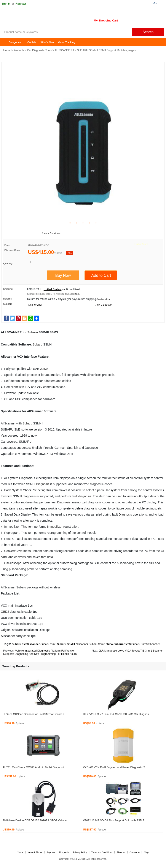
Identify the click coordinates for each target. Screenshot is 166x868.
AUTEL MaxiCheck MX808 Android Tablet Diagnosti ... (35, 767)
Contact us (135, 852)
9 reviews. (56, 233)
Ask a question (104, 305)
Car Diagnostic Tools (39, 50)
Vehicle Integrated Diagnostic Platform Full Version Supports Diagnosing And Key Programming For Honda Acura (40, 652)
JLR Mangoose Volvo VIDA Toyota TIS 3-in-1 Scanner (131, 651)
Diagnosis (42, 484)
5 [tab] (96, 223)
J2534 (44, 369)
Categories (15, 42)
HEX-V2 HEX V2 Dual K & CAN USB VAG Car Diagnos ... (117, 714)
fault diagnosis (81, 496)
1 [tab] (70, 223)
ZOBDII (82, 859)
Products (19, 50)
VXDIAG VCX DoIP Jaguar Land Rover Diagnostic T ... (116, 767)
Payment (51, 852)
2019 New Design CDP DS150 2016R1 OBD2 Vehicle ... (36, 821)
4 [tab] (89, 223)
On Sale (32, 42)
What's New (47, 42)
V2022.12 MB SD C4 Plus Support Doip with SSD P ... (115, 821)
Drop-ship (64, 852)
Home (5, 42)
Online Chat (35, 305)
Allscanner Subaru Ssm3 (90, 644)
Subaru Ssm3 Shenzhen (146, 644)
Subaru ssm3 (48, 644)
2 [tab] (77, 223)
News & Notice (35, 852)
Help (146, 852)
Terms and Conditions (102, 852)
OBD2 (5, 612)
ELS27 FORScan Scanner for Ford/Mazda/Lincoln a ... (35, 714)
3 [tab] (83, 223)
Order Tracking (67, 42)
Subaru (33, 332)
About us (121, 852)
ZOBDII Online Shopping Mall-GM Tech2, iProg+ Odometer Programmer (35, 20)
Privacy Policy (80, 852)
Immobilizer (55, 527)
